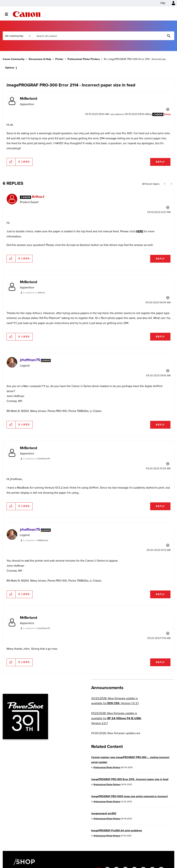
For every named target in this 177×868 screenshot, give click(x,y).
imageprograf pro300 (104, 813)
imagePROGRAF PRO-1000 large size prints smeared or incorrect (129, 796)
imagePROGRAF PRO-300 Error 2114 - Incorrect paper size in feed (130, 779)
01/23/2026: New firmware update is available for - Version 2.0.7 (116, 718)
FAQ (163, 3)
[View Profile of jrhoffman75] (30, 360)
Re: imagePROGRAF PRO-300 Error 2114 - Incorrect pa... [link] (135, 59)
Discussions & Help (40, 59)
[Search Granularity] (18, 36)
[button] (11, 162)
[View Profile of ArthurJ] (38, 197)
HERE (139, 231)
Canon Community (27, 14)
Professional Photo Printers (84, 59)
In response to (34, 293)
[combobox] (104, 36)
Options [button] (10, 68)
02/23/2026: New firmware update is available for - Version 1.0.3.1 (115, 701)
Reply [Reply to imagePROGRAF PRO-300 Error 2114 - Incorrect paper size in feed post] (160, 162)
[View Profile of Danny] (167, 114)
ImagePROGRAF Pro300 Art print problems (117, 830)
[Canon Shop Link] (22, 861)
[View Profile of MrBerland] (29, 98)
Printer (59, 59)
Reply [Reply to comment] (160, 259)
